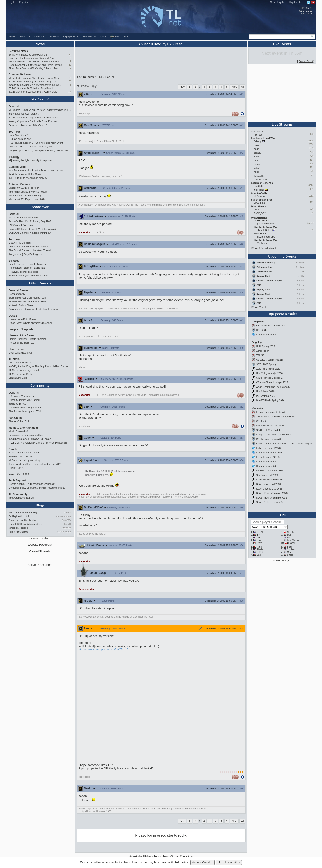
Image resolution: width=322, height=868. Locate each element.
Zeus (257, 149)
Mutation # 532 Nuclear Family (25, 195)
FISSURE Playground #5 (269, 480)
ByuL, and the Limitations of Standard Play (31, 58)
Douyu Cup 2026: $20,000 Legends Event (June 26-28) (38, 150)
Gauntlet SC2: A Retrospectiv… (26, 524)
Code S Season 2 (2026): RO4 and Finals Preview (36, 65)
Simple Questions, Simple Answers (27, 264)
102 (69, 92)
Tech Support (17, 480)
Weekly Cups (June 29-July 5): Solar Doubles (33, 121)
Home (12, 36)
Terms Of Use (170, 856)
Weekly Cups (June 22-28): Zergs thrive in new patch (36, 85)
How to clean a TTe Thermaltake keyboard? (32, 484)
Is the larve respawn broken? (24, 114)
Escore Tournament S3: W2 (271, 412)
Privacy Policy (153, 856)
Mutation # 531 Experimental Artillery (28, 199)
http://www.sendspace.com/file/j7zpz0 (104, 649)
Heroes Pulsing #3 (266, 466)
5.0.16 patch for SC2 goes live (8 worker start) (33, 92)
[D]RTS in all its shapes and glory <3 (28, 178)
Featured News (18, 51)
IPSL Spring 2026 (265, 346)
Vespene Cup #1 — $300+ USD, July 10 (30, 147)
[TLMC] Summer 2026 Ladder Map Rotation (32, 88)
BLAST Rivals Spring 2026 (270, 400)
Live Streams (282, 124)
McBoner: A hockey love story (25, 460)
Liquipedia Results (282, 314)
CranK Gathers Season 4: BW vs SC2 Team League (284, 444)
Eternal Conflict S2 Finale (270, 453)
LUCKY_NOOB (64, 532)
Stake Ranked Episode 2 (269, 378)
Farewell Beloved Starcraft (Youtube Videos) (32, 229)
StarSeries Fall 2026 (267, 475)
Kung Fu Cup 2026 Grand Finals (273, 435)
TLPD (282, 515)
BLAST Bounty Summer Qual (272, 498)
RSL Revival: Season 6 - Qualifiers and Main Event (36, 143)
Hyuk (257, 156)
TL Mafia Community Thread (24, 370)
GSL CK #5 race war (20, 139)
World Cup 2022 (19, 474)
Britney (258, 141)
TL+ (126, 36)
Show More (258, 307)
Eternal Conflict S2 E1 (268, 335)
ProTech (258, 135)
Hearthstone (17, 349)
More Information (229, 862)
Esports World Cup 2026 (269, 489)
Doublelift (259, 186)
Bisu (289, 547)
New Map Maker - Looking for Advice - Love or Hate (36, 170)
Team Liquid (277, 2)
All (243, 87)
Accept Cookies (203, 862)
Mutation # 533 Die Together (24, 188)
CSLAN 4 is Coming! (20, 243)
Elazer (292, 543)
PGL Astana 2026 (265, 396)
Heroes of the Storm (22, 335)
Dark (259, 537)
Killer (257, 172)
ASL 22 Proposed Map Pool (24, 218)
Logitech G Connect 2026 (270, 471)
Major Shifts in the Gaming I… (25, 512)
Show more (261, 179)
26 (70, 55)
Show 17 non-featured (264, 248)
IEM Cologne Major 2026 (269, 373)
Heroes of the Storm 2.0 (21, 343)
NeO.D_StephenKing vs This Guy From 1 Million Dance (38, 366)
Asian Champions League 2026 (273, 387)
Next (234, 87)
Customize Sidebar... (40, 538)
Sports (13, 449)
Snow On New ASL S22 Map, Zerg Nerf (30, 221)
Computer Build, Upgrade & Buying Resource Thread (37, 488)
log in (152, 835)
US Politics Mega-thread (22, 396)
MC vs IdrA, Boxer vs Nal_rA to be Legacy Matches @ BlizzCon (36, 78)
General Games (19, 290)
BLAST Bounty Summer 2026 (272, 493)
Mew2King (259, 203)
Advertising (136, 856)
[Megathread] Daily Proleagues (25, 254)
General (14, 107)
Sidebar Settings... (282, 561)
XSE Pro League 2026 (268, 369)
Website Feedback (40, 545)
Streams (54, 36)
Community (40, 385)
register (167, 835)
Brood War (40, 207)
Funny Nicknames (18, 532)
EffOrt (260, 552)
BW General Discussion (21, 225)
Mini (289, 552)
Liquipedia (295, 2)
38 (70, 78)
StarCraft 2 (40, 99)
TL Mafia (14, 359)
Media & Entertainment (23, 428)
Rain (256, 145)
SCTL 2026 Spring (266, 364)
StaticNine (66, 528)
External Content (20, 184)
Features (89, 36)
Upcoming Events (282, 256)
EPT (115, 37)
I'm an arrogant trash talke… (24, 520)
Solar (260, 540)
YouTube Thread (18, 404)
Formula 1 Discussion (20, 456)
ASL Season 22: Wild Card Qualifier (275, 417)
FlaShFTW (66, 520)
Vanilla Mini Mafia (18, 378)
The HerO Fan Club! (20, 421)
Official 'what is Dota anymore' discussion (31, 323)
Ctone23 (67, 524)
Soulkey (291, 549)
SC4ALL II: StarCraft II (268, 430)
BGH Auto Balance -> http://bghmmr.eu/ (30, 233)
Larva (257, 164)
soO (289, 537)
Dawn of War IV (17, 294)
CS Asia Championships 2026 (272, 382)
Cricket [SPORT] (18, 468)
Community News (20, 75)
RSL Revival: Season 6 (268, 439)
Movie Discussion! (18, 431)
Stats (259, 543)
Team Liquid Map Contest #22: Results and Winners (36, 61)
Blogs (40, 505)
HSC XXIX (262, 330)
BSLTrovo (262, 243)
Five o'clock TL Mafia (20, 363)
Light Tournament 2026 (268, 448)
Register (24, 2)
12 (70, 65)
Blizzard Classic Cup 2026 (270, 426)
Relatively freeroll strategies (24, 272)
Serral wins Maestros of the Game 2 (28, 55)
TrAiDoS (68, 512)
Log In (12, 2)
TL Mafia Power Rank (20, 374)
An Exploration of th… (20, 516)
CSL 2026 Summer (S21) (269, 360)
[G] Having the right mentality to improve (30, 160)
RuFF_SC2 (260, 213)
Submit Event (306, 61)
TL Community (18, 494)
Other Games (40, 283)
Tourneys (15, 132)
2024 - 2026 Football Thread (24, 453)
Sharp (290, 555)
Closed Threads (40, 551)
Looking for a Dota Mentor (23, 319)
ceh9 (256, 209)
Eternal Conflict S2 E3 (268, 457)
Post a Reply (87, 86)
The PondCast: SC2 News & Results (28, 192)
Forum (25, 36)
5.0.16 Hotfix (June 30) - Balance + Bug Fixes (33, 82)
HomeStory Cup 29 (19, 135)
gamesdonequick (266, 224)
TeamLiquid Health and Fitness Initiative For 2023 (35, 464)
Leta (256, 160)
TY (258, 535)
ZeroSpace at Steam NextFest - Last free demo (34, 309)
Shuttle (258, 153)
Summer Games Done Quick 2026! (27, 301)
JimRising (259, 190)
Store (103, 36)
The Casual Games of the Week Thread (30, 250)
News (40, 44)
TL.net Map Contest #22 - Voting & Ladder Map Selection (36, 68)
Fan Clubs (15, 418)
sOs (289, 535)
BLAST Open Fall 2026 (268, 484)
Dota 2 (13, 316)
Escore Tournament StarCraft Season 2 (30, 247)
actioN (257, 168)
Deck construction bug (21, 353)
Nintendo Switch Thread (22, 305)
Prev (182, 87)
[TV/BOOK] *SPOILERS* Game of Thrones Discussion (38, 443)
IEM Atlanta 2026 (265, 391)
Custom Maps (18, 167)
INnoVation (293, 540)
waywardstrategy (64, 516)
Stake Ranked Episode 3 (269, 502)
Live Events (282, 44)
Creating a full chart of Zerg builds (27, 268)
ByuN (260, 532)
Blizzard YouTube (266, 237)
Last (259, 555)
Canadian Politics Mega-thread (25, 408)
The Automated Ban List (22, 498)
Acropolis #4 (263, 351)
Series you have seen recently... (26, 435)
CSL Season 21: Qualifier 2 (271, 326)
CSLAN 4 (261, 421)
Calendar (40, 36)
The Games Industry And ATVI (25, 411)
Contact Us (186, 856)
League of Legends (21, 329)
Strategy (14, 157)
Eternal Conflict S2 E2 (268, 462)
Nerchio (291, 532)
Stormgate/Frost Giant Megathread (27, 298)
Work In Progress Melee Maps (25, 174)
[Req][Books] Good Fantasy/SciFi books (30, 439)
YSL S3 (260, 355)
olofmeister (260, 196)
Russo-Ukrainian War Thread (24, 400)
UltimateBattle (264, 230)
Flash (260, 549)
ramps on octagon (18, 528)
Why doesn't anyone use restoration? (29, 276)
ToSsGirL (259, 176)
